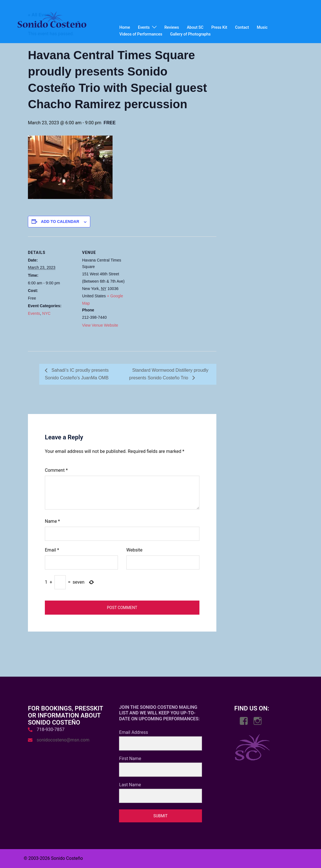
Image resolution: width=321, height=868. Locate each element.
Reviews (172, 27)
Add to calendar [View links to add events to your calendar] (60, 222)
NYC (47, 313)
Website (134, 550)
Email (52, 550)
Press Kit (219, 27)
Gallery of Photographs (190, 34)
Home (125, 27)
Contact (242, 27)
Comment (56, 470)
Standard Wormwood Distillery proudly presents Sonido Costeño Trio (169, 374)
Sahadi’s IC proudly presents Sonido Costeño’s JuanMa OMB (77, 374)
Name (52, 521)
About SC (195, 27)
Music (262, 27)
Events (144, 27)
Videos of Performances (141, 34)
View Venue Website (100, 325)
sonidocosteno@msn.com (63, 740)
